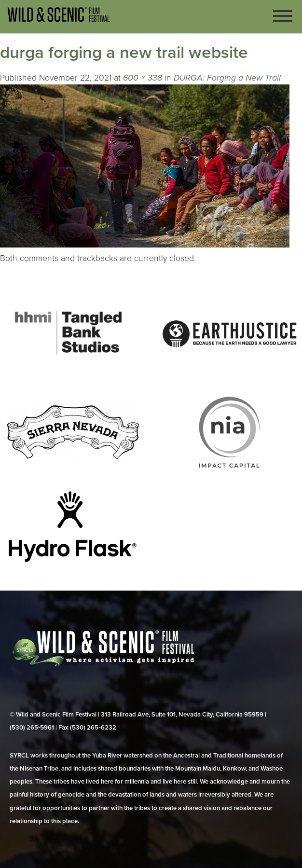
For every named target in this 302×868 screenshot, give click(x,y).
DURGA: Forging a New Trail (227, 78)
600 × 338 (143, 78)
